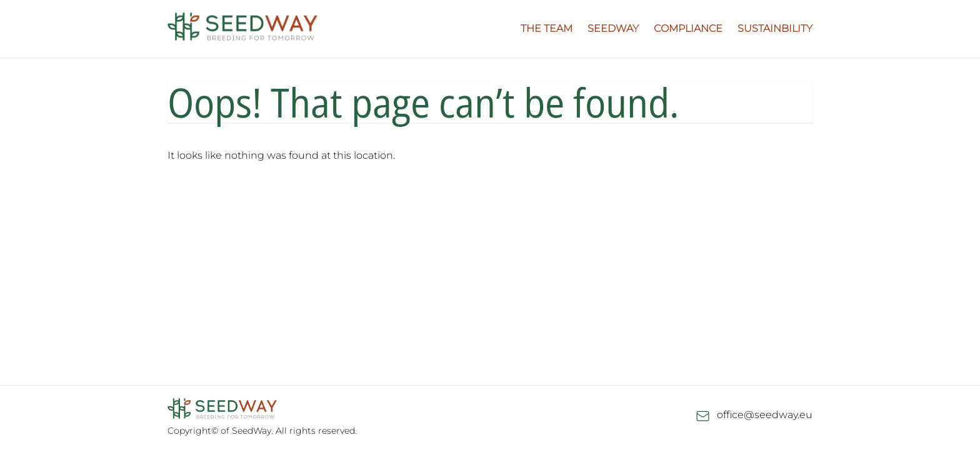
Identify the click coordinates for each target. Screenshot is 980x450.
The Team (547, 28)
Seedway (613, 28)
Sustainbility (775, 28)
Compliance (688, 28)
